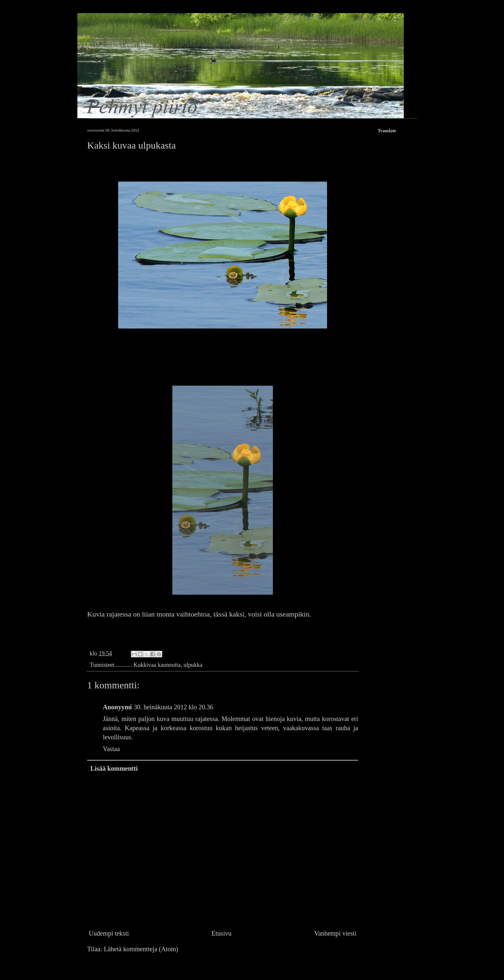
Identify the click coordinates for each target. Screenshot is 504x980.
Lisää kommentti (114, 768)
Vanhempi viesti (335, 933)
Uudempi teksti (109, 933)
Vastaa (111, 749)
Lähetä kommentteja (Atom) (141, 949)
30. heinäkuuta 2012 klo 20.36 (173, 707)
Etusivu (221, 933)
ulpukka (193, 665)
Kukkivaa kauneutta (157, 665)
